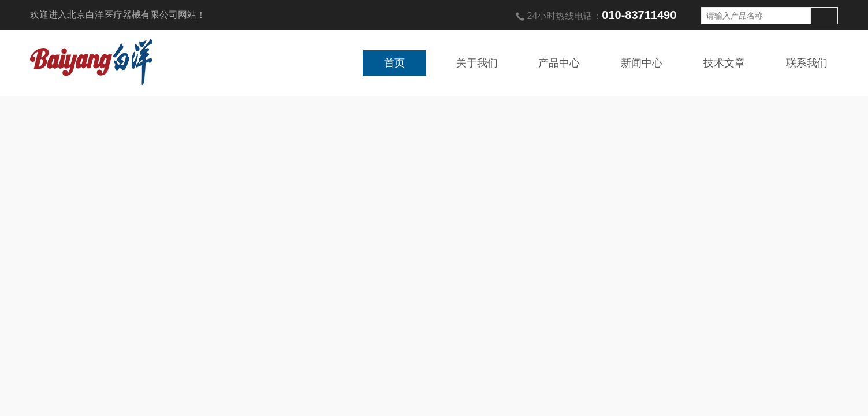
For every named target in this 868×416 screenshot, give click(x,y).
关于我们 (477, 63)
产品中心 (559, 63)
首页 (394, 63)
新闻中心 (642, 63)
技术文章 (724, 63)
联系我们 (807, 63)
